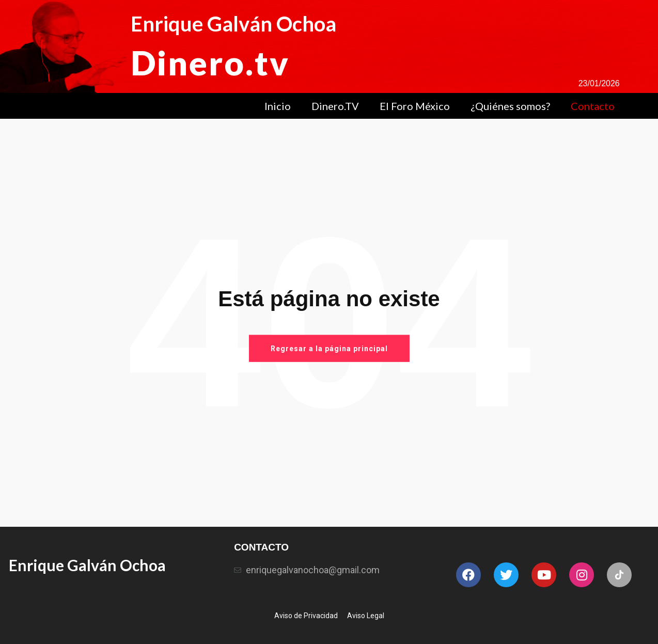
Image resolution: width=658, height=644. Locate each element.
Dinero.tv (210, 62)
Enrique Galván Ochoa (233, 24)
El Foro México (415, 106)
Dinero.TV (335, 106)
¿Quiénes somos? (510, 106)
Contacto (593, 106)
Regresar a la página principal (329, 348)
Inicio (278, 106)
